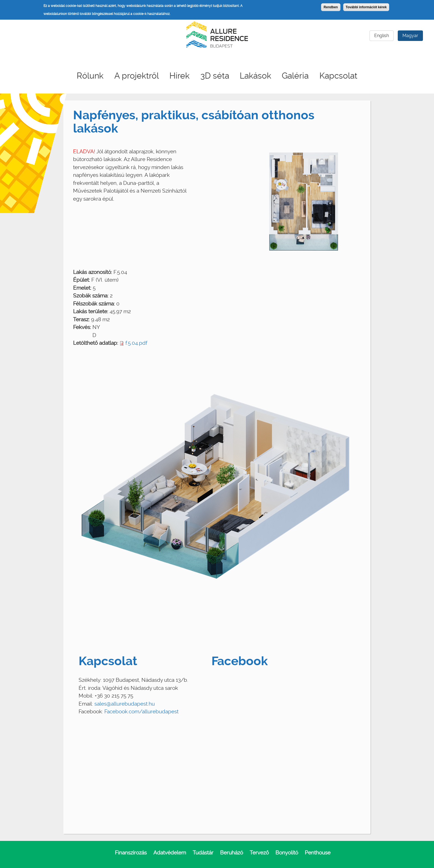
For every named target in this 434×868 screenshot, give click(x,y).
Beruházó (232, 853)
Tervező (259, 853)
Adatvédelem (170, 853)
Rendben (331, 7)
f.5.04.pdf (136, 343)
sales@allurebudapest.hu (125, 704)
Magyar (410, 36)
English (382, 36)
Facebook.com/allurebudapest (141, 712)
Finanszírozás (131, 853)
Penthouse (318, 853)
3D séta (215, 76)
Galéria (295, 76)
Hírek (179, 76)
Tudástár (203, 853)
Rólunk (90, 76)
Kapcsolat (338, 76)
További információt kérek (366, 7)
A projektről (137, 76)
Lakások (255, 76)
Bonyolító (287, 853)
